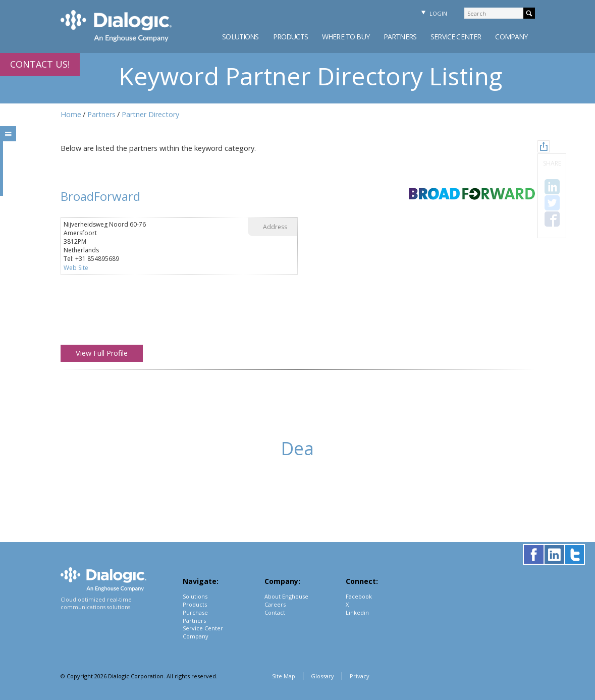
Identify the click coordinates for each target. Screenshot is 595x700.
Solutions (240, 37)
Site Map (284, 676)
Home (71, 114)
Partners (400, 37)
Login (433, 13)
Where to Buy (346, 37)
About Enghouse (286, 596)
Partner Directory (150, 114)
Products (290, 37)
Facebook (359, 596)
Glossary (322, 676)
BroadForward (100, 196)
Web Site (76, 268)
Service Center (456, 37)
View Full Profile (102, 353)
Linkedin (357, 612)
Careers (275, 604)
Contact (275, 612)
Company (511, 37)
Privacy (360, 676)
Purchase (195, 612)
